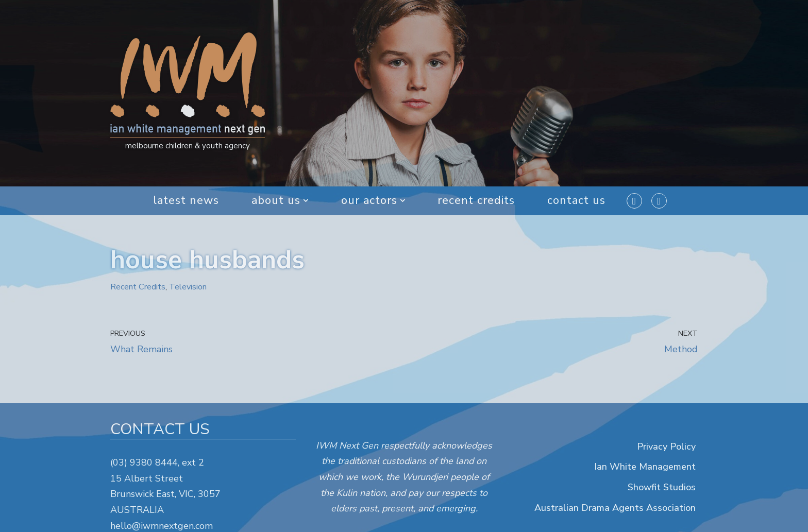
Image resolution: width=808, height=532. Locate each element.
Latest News (185, 200)
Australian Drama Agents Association (615, 508)
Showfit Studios (662, 487)
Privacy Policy (666, 447)
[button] (306, 201)
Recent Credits (477, 200)
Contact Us (577, 200)
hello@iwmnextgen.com (162, 526)
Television (188, 287)
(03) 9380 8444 (144, 462)
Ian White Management (645, 467)
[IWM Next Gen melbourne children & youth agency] (188, 93)
